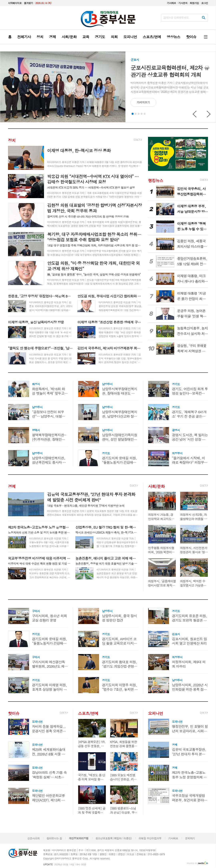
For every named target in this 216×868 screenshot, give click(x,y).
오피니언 (155, 713)
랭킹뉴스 (155, 180)
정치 (12, 140)
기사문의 (183, 3)
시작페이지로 (15, 3)
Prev (195, 114)
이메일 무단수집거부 (150, 838)
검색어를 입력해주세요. (176, 18)
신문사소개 (33, 838)
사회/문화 (156, 486)
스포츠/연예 (88, 713)
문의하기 (190, 838)
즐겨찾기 (28, 3)
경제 (12, 486)
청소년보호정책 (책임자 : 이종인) (113, 838)
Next (209, 114)
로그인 (205, 3)
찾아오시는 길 (54, 838)
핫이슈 (14, 713)
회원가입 (194, 3)
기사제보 (171, 3)
